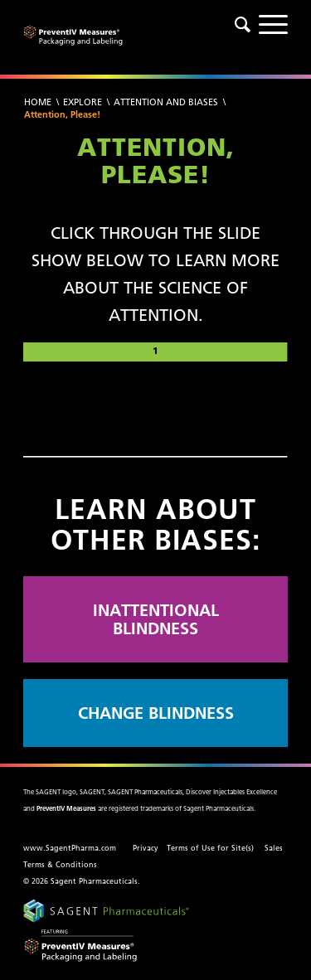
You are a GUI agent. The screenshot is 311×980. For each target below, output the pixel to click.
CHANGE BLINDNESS (156, 713)
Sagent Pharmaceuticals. (95, 881)
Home (38, 102)
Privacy (146, 848)
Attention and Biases (166, 102)
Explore (83, 102)
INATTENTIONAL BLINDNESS (156, 619)
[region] (155, 404)
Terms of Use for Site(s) (210, 848)
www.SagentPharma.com (70, 848)
